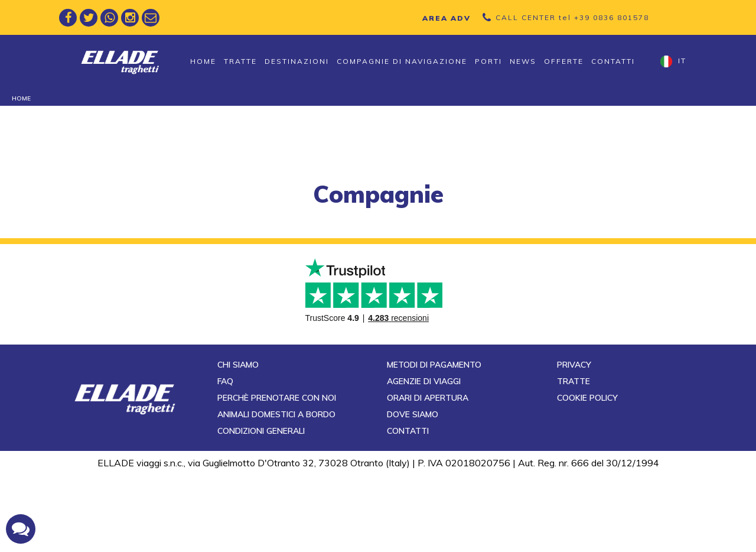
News (523, 61)
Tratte (240, 61)
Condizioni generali (261, 508)
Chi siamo (238, 442)
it (673, 61)
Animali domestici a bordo (276, 492)
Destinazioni (297, 61)
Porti (488, 61)
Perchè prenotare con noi (277, 475)
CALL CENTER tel (572, 17)
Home (203, 61)
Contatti (613, 61)
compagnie (378, 194)
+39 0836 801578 (612, 17)
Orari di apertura (428, 475)
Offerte (564, 61)
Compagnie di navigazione (402, 61)
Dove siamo (413, 492)
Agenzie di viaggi (424, 459)
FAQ (225, 459)
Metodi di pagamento (434, 442)
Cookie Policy (587, 475)
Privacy (574, 442)
